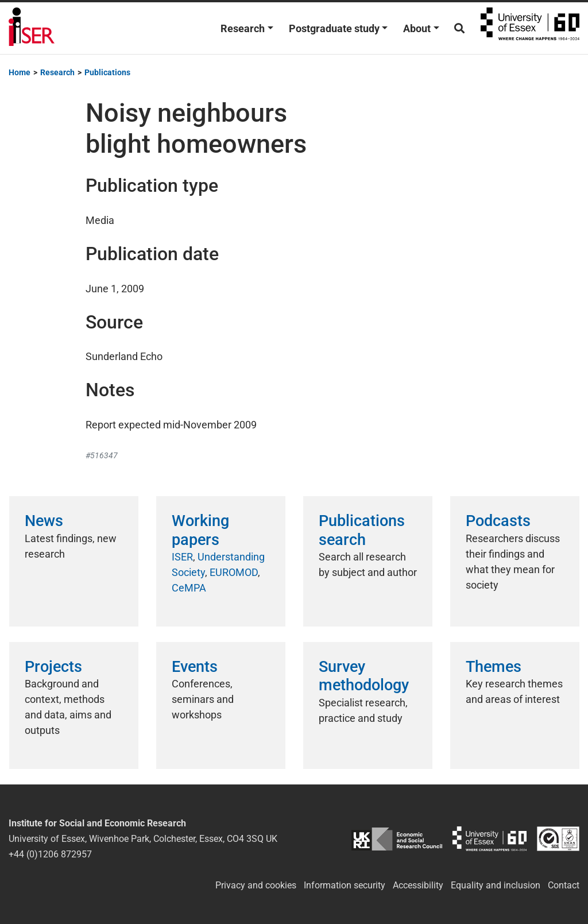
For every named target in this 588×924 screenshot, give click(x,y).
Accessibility (418, 885)
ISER (182, 557)
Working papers (200, 530)
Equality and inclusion (496, 885)
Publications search (362, 530)
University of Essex (530, 28)
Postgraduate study (334, 28)
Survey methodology (364, 676)
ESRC (396, 839)
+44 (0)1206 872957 (50, 854)
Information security (345, 885)
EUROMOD (234, 572)
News (44, 521)
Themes (494, 667)
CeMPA (189, 588)
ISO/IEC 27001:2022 (558, 839)
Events (195, 667)
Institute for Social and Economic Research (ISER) (32, 28)
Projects (53, 667)
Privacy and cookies (256, 885)
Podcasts (498, 521)
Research (243, 28)
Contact (564, 885)
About (417, 28)
